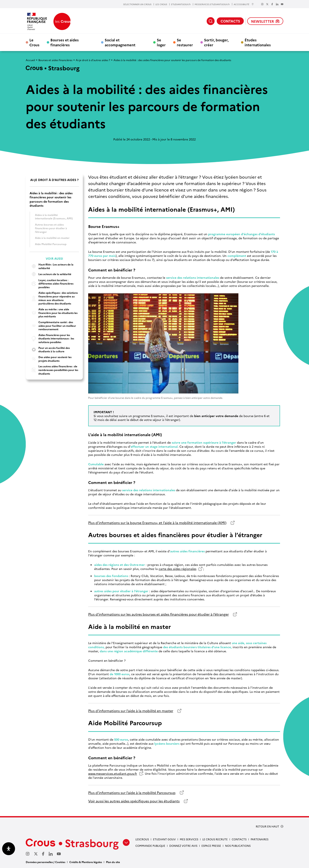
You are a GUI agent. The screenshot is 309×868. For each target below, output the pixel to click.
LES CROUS (161, 4)
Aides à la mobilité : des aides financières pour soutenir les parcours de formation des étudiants (51, 199)
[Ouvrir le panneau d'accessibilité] (9, 849)
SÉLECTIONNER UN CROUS (137, 4)
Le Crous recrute (215, 839)
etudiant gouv (164, 839)
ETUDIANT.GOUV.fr (181, 4)
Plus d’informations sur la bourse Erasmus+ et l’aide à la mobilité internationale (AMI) (157, 523)
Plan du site (113, 862)
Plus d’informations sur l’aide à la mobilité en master (131, 711)
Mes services (189, 839)
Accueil (30, 60)
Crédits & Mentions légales (86, 862)
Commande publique (150, 846)
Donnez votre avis (183, 846)
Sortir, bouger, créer (216, 42)
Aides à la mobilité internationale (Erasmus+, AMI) (54, 217)
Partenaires (260, 839)
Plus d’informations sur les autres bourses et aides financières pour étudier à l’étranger (158, 614)
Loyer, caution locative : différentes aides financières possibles (51, 284)
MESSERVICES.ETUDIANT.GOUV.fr (212, 4)
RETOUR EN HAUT (267, 826)
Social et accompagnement (120, 42)
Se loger (161, 42)
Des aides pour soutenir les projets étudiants (51, 359)
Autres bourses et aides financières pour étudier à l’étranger (51, 228)
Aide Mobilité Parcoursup (51, 244)
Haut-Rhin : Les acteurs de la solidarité (51, 266)
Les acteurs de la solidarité (50, 274)
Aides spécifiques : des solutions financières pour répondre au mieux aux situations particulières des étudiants (54, 298)
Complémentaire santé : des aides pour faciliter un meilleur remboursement (53, 326)
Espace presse (211, 846)
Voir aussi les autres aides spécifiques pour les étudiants (134, 801)
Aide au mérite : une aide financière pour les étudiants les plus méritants (54, 313)
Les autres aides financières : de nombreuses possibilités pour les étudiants (54, 370)
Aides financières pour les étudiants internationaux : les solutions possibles (52, 338)
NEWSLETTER (265, 21)
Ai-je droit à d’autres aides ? (93, 60)
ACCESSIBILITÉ (244, 4)
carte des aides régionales (177, 569)
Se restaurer (185, 42)
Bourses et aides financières (65, 42)
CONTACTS (230, 21)
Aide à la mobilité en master (52, 238)
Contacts (239, 839)
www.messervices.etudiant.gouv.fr (113, 774)
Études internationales (258, 42)
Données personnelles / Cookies (45, 862)
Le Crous (34, 42)
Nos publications (238, 846)
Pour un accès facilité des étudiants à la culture (50, 350)
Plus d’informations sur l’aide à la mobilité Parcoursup (132, 793)
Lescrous (142, 839)
